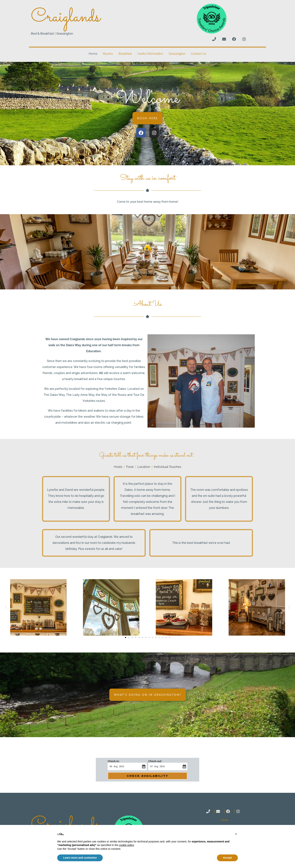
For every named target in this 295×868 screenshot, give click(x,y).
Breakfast (125, 54)
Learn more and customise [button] (80, 858)
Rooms (108, 54)
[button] (6, 607)
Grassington (177, 54)
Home (93, 54)
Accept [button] (227, 858)
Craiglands (66, 17)
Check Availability (147, 776)
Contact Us (199, 54)
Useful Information (150, 54)
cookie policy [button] (126, 845)
